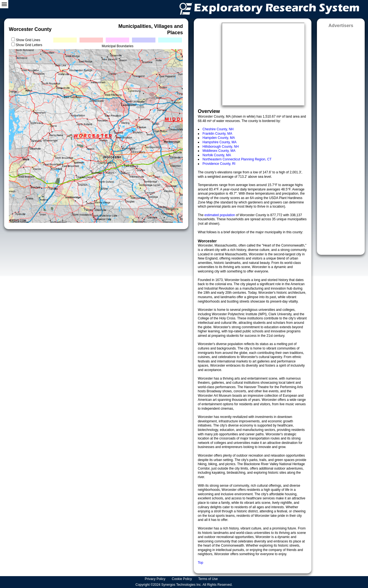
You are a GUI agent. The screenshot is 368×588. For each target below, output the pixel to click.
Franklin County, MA (218, 134)
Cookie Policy (182, 579)
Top (201, 563)
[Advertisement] (341, 140)
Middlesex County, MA (219, 151)
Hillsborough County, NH (221, 147)
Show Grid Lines (29, 40)
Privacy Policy (155, 579)
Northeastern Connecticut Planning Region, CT (237, 159)
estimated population (220, 215)
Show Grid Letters (29, 45)
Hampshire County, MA (220, 142)
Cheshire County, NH (218, 129)
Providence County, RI (219, 164)
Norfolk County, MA (217, 155)
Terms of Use (208, 579)
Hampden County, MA (219, 138)
